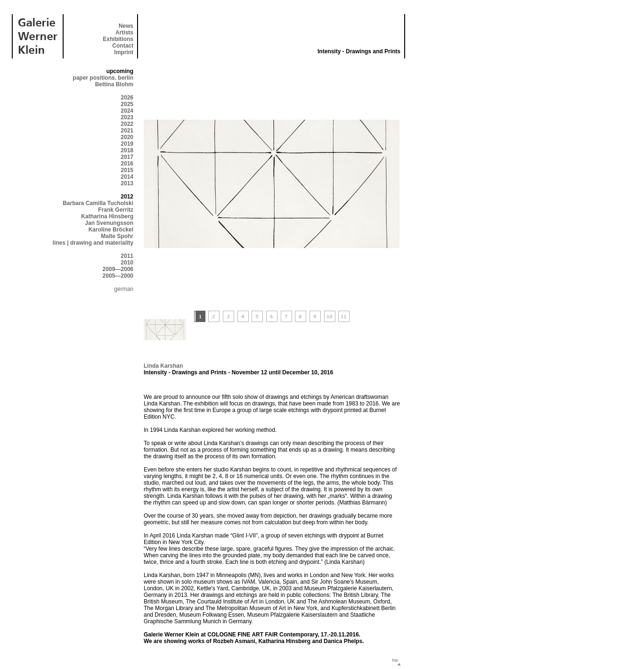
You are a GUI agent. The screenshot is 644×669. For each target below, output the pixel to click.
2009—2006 (118, 269)
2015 (127, 170)
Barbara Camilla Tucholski (98, 203)
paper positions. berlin (103, 78)
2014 (127, 177)
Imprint (124, 52)
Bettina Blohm (114, 84)
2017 (127, 157)
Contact (123, 46)
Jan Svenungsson (109, 223)
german (124, 289)
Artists (124, 33)
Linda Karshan (163, 366)
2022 (127, 124)
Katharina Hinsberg (107, 216)
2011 (127, 256)
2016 (127, 164)
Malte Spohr (117, 236)
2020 (127, 137)
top (395, 660)
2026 (127, 98)
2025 (127, 104)
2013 (127, 183)
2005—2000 (118, 276)
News (126, 26)
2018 (127, 150)
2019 (127, 144)
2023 (127, 117)
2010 (127, 263)
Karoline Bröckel (111, 230)
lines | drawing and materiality (93, 243)
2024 (127, 111)
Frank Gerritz (116, 210)
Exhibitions (118, 39)
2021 (127, 131)
